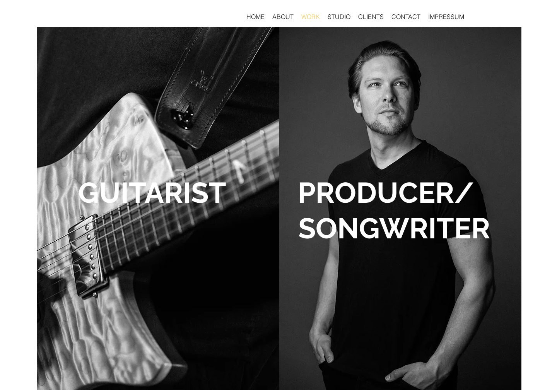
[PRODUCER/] (386, 193)
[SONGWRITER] (394, 228)
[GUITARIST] (152, 193)
